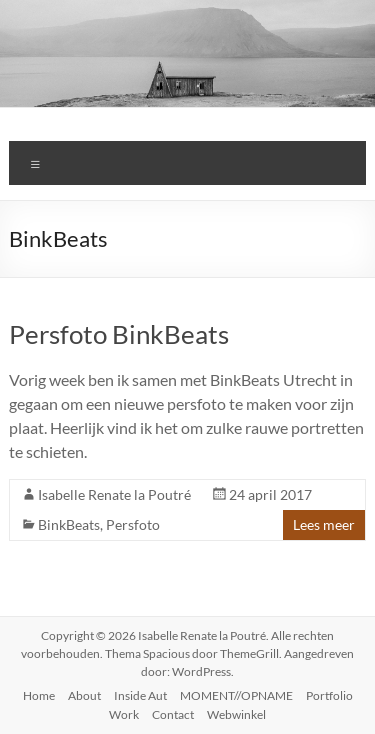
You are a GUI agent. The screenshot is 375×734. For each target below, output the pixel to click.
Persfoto (133, 524)
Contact (173, 714)
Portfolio (329, 695)
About (84, 695)
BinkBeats (69, 524)
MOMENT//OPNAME (236, 695)
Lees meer (324, 524)
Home (39, 695)
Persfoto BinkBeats (119, 334)
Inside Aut (140, 695)
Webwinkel (236, 714)
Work (124, 714)
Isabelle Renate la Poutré (114, 494)
